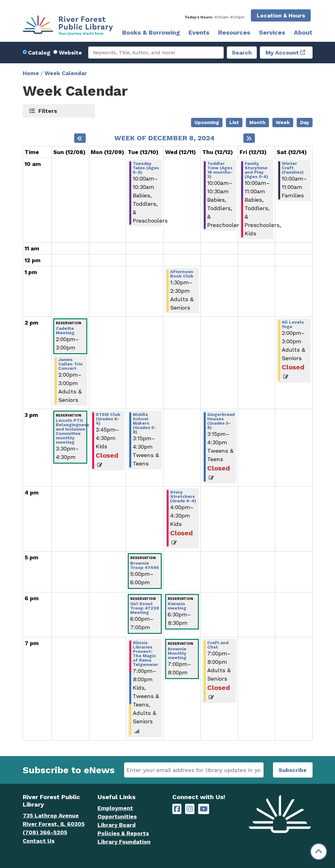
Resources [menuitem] (234, 32)
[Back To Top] (319, 852)
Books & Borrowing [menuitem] (151, 32)
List (234, 122)
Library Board (117, 825)
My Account (282, 53)
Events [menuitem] (199, 32)
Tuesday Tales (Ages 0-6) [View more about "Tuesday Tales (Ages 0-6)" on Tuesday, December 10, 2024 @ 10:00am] (146, 168)
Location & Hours (281, 15)
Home (31, 73)
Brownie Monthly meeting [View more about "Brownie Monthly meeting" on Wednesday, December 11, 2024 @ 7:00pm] (177, 653)
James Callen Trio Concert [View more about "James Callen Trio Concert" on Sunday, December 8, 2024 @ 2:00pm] (70, 364)
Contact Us (39, 841)
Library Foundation (124, 842)
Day (305, 122)
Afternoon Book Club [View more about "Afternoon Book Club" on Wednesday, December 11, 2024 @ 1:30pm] (182, 274)
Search (242, 53)
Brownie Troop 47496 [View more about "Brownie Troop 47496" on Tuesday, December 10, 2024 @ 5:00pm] (145, 565)
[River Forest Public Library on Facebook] (177, 809)
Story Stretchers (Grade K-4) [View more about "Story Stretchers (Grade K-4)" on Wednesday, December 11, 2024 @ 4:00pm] (183, 496)
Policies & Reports (123, 833)
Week (283, 122)
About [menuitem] (303, 32)
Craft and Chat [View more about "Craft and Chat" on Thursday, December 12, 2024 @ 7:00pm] (218, 645)
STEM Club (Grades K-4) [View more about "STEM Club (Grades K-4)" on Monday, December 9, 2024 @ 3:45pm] (108, 419)
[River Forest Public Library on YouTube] (204, 809)
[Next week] (249, 138)
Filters (48, 111)
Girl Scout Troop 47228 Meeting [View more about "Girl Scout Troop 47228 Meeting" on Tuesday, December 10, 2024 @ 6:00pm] (145, 608)
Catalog (39, 53)
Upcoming (207, 122)
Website (70, 53)
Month (257, 122)
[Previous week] (80, 138)
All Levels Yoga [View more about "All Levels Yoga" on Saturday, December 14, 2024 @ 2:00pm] (293, 324)
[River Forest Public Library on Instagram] (190, 809)
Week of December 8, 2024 (165, 138)
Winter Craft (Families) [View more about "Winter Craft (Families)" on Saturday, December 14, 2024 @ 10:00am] (293, 168)
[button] (215, 17)
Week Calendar (66, 73)
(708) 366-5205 (45, 832)
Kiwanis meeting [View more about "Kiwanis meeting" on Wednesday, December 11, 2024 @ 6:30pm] (177, 606)
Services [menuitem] (272, 32)
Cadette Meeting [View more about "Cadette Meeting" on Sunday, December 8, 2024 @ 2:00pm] (65, 330)
